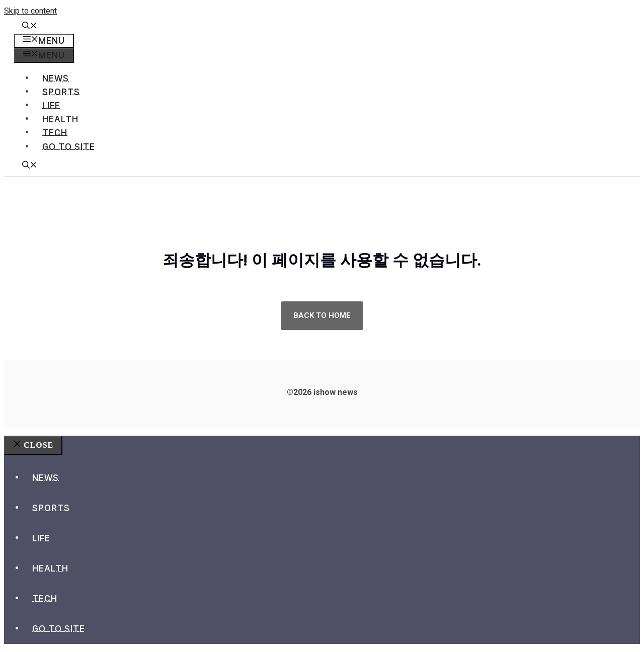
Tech (55, 133)
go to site (69, 147)
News (56, 78)
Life (51, 105)
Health (60, 119)
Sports (61, 92)
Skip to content (30, 11)
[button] (30, 27)
